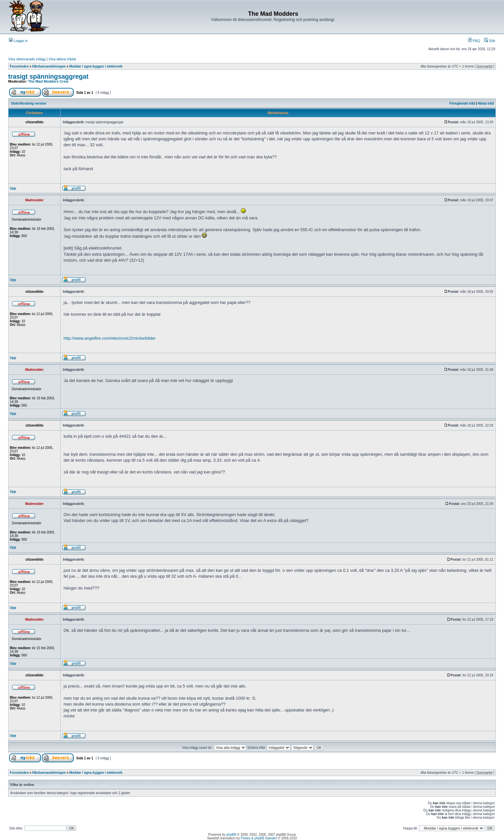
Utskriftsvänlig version (29, 103)
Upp (13, 188)
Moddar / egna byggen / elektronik (96, 66)
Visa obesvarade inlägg (27, 59)
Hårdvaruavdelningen (49, 66)
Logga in (18, 41)
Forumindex (19, 66)
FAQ (474, 41)
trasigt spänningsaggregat (48, 76)
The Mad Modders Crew (48, 81)
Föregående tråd (462, 103)
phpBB (231, 835)
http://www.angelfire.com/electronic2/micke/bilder (110, 338)
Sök (490, 41)
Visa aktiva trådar (62, 59)
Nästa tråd (486, 103)
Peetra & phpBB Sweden (259, 838)
